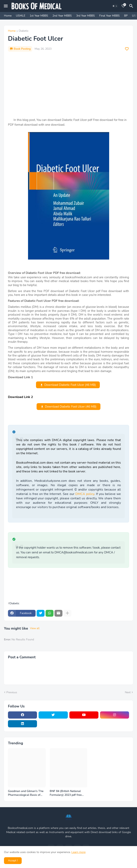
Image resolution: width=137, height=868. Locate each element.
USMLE (21, 16)
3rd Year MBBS (86, 16)
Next (128, 692)
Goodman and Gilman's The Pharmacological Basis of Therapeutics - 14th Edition (26, 793)
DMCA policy (85, 494)
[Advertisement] (68, 85)
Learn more (78, 852)
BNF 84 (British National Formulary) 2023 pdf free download (66, 793)
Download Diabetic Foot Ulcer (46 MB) (70, 385)
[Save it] (127, 49)
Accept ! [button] (13, 861)
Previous (12, 692)
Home (8, 16)
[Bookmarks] (123, 6)
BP (126, 16)
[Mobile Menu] (6, 6)
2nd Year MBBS (62, 16)
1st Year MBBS (39, 16)
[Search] (132, 6)
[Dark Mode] (115, 6)
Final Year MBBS (109, 16)
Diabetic (24, 31)
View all (35, 628)
